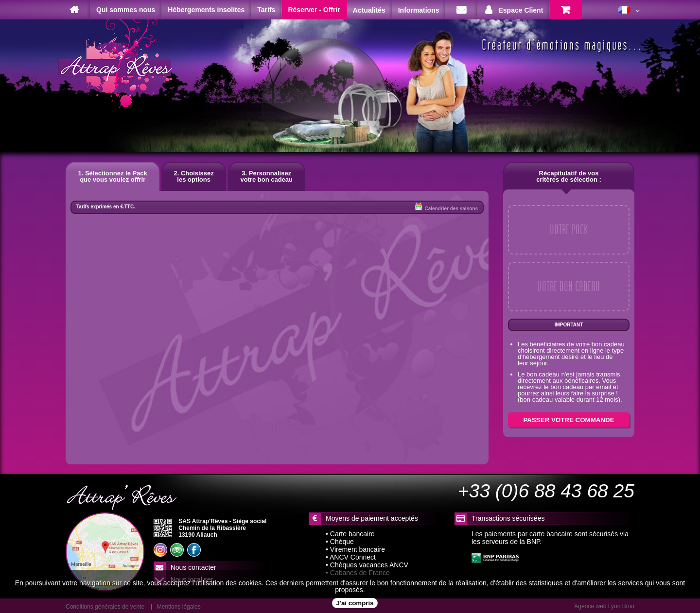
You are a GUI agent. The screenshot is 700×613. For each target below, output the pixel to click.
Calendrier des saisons (446, 207)
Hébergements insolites (206, 10)
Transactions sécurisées (508, 518)
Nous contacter (193, 567)
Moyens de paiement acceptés (372, 518)
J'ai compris (355, 603)
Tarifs (266, 10)
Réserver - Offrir (314, 10)
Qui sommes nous (126, 10)
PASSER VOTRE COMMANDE (569, 420)
